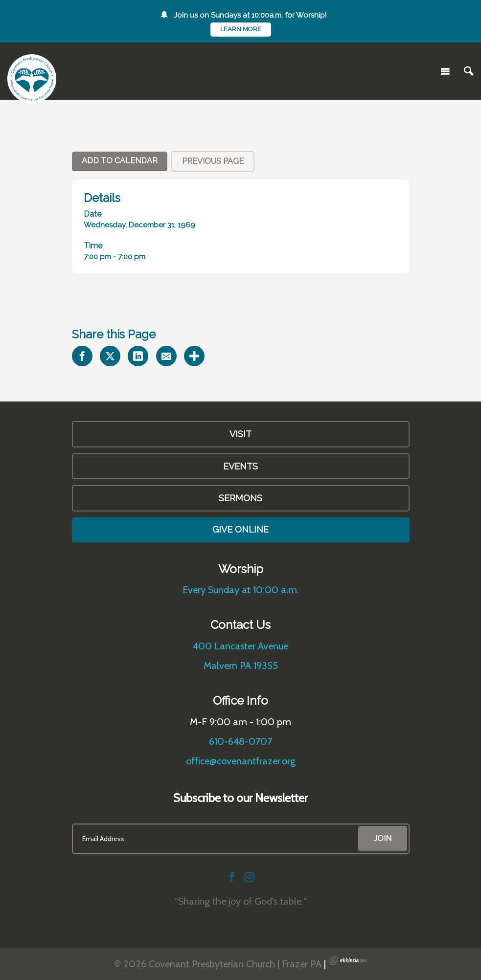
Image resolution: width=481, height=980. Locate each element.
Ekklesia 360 (348, 960)
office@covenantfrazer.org (241, 761)
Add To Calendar (120, 161)
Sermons (240, 498)
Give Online (240, 529)
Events (240, 466)
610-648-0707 (240, 741)
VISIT (240, 434)
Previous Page (213, 161)
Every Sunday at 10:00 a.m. (241, 590)
